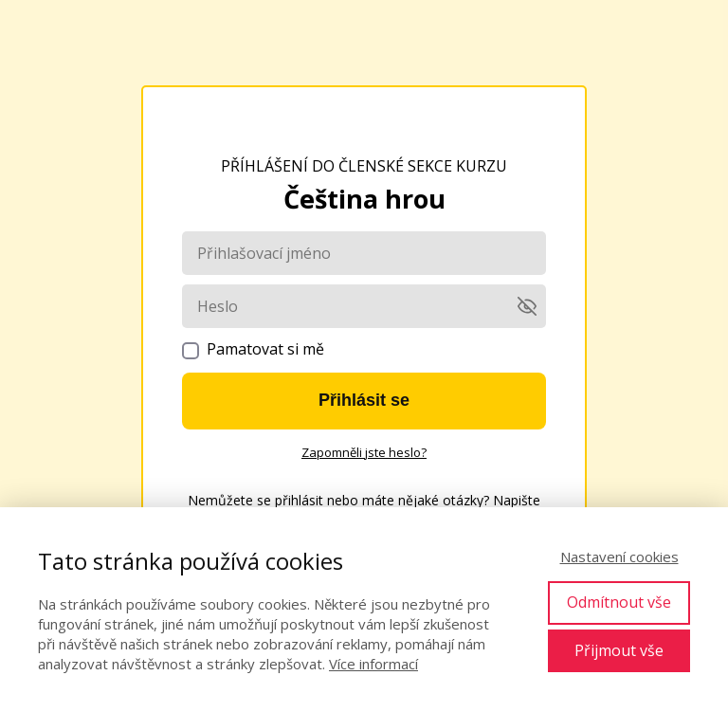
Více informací (373, 664)
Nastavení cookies (619, 557)
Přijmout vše (619, 650)
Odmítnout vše (619, 602)
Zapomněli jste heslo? (364, 452)
